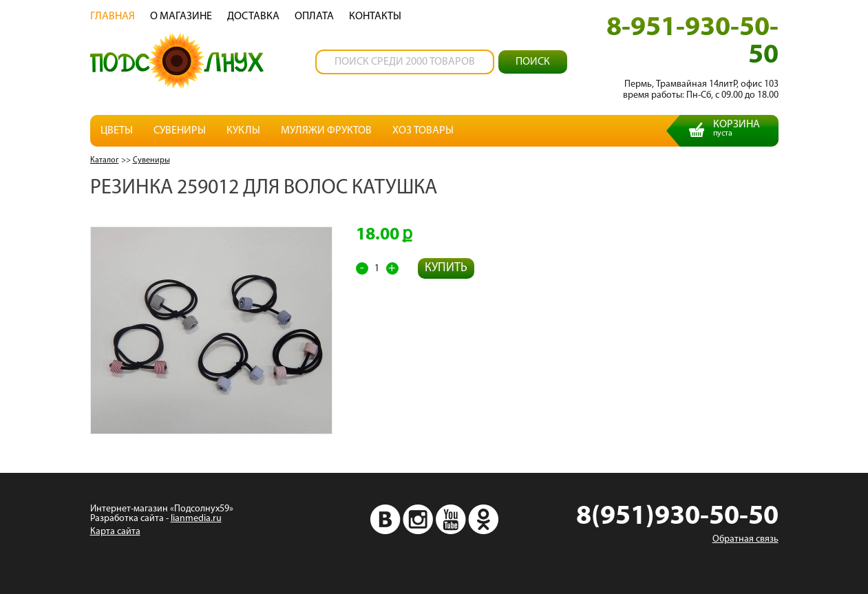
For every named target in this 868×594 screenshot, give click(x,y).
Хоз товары (423, 131)
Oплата (314, 17)
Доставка (253, 17)
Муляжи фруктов (326, 131)
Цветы (117, 131)
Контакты (375, 17)
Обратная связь (745, 539)
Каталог (105, 160)
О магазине (181, 17)
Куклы (243, 131)
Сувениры (180, 131)
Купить (446, 268)
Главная (113, 17)
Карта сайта (115, 532)
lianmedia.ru (196, 519)
